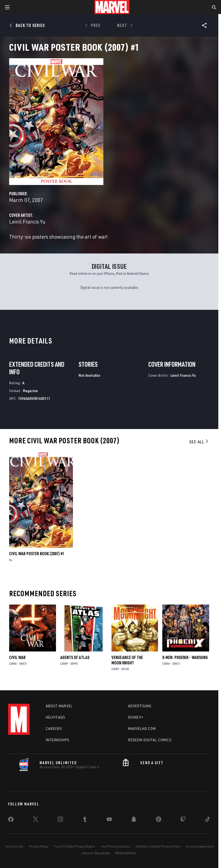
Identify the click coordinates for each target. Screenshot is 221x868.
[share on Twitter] (36, 820)
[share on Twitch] (183, 820)
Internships (58, 740)
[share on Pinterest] (159, 820)
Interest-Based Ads (96, 853)
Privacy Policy (39, 846)
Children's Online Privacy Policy (158, 846)
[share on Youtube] (109, 820)
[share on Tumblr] (85, 820)
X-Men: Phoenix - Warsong (185, 657)
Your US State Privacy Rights (74, 846)
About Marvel (59, 706)
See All (199, 442)
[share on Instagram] (60, 820)
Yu (11, 560)
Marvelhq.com (142, 729)
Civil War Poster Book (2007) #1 (37, 554)
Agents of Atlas (75, 657)
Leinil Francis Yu (27, 222)
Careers (54, 729)
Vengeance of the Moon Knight (127, 660)
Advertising (140, 706)
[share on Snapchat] (134, 820)
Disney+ (136, 717)
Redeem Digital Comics (150, 740)
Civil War (17, 657)
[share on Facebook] (11, 821)
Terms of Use (14, 846)
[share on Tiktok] (208, 820)
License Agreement (200, 846)
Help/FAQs (56, 717)
